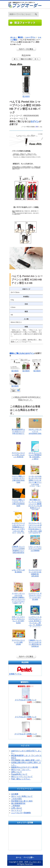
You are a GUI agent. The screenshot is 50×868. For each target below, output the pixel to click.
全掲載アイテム (15, 674)
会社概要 (15, 794)
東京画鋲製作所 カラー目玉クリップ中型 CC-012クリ (18, 431)
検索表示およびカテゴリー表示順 (25, 767)
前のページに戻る (26, 49)
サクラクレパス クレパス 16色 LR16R (18, 642)
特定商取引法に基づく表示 (22, 801)
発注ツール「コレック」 (21, 770)
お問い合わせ (17, 808)
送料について (17, 772)
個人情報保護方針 (18, 803)
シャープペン (30, 37)
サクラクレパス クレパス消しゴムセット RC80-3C (18, 455)
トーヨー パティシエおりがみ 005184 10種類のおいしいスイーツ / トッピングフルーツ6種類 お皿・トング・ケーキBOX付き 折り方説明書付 (18, 601)
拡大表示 (15, 370)
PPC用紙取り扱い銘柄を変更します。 (26, 760)
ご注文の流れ (17, 799)
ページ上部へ (29, 857)
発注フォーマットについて (22, 777)
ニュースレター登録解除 (21, 813)
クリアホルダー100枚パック (26, 734)
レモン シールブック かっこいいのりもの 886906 (35, 549)
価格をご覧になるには (18, 353)
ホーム (46, 11)
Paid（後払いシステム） (21, 779)
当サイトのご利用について (22, 796)
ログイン (48, 11)
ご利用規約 (16, 806)
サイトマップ (17, 810)
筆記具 (20, 37)
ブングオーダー (35, 862)
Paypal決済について (19, 774)
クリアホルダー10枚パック (26, 700)
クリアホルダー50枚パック (26, 717)
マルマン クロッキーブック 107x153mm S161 (35, 431)
